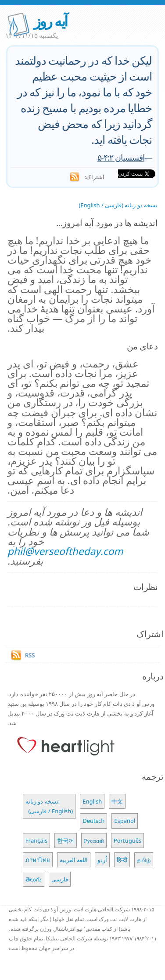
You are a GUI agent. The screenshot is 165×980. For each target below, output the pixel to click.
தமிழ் (144, 860)
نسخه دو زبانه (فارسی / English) (118, 205)
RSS (30, 655)
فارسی (60, 879)
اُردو (102, 860)
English (92, 801)
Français (37, 841)
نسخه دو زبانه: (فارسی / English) (49, 806)
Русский (94, 841)
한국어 (66, 841)
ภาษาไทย (38, 860)
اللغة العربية (74, 860)
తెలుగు (34, 879)
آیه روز (50, 21)
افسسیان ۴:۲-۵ (121, 157)
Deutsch (93, 821)
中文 (117, 801)
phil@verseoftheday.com (65, 551)
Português (127, 841)
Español (125, 821)
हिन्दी (122, 860)
